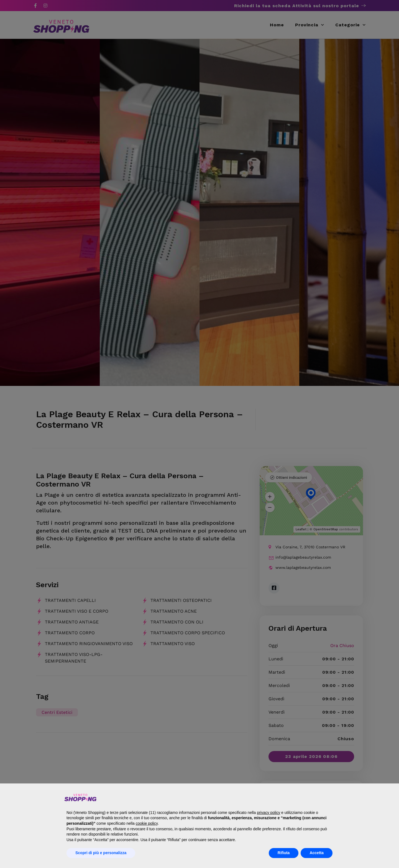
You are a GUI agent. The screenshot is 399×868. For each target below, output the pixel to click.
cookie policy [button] (147, 823)
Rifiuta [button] (284, 853)
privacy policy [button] (268, 813)
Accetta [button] (317, 853)
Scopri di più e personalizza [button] (101, 853)
